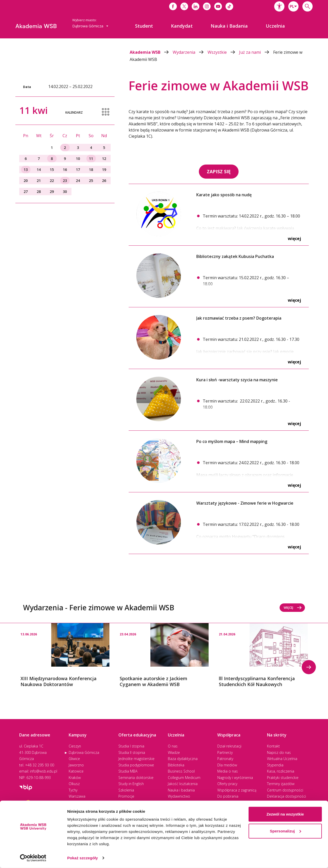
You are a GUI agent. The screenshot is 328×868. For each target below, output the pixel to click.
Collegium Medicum (184, 778)
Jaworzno (76, 765)
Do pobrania (228, 796)
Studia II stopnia (132, 752)
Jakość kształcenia (183, 784)
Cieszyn (75, 746)
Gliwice (74, 759)
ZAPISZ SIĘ (219, 171)
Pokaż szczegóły (83, 858)
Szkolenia (126, 790)
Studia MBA (128, 771)
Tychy (73, 790)
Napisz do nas (279, 752)
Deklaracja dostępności (286, 796)
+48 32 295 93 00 (40, 765)
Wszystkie (223, 52)
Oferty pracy (227, 784)
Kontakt (273, 746)
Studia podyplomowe (136, 765)
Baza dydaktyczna (183, 759)
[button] (279, 6)
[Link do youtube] (218, 6)
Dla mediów (227, 765)
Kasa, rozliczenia (281, 771)
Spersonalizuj (285, 831)
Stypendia (275, 765)
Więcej (294, 238)
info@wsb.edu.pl (44, 771)
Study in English (131, 784)
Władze (174, 752)
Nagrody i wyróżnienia (235, 778)
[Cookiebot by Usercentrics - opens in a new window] (33, 858)
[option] (65, 655)
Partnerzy (225, 752)
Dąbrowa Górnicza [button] (90, 26)
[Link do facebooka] (173, 6)
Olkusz (74, 784)
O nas (173, 746)
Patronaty (225, 759)
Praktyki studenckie (283, 778)
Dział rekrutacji (229, 746)
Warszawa (77, 796)
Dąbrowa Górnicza (84, 752)
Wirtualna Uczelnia (282, 759)
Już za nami (256, 52)
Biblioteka (176, 765)
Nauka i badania (181, 790)
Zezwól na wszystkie (285, 814)
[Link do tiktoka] (229, 6)
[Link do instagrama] (207, 6)
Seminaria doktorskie (136, 778)
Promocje (126, 796)
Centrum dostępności (285, 790)
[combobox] (293, 6)
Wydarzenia (190, 52)
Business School (181, 771)
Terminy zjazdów (281, 784)
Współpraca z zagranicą (237, 790)
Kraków (75, 778)
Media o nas (228, 771)
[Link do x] (184, 6)
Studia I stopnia (131, 746)
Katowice (76, 771)
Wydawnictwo (179, 796)
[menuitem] (144, 26)
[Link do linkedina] (196, 6)
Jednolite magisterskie (136, 759)
